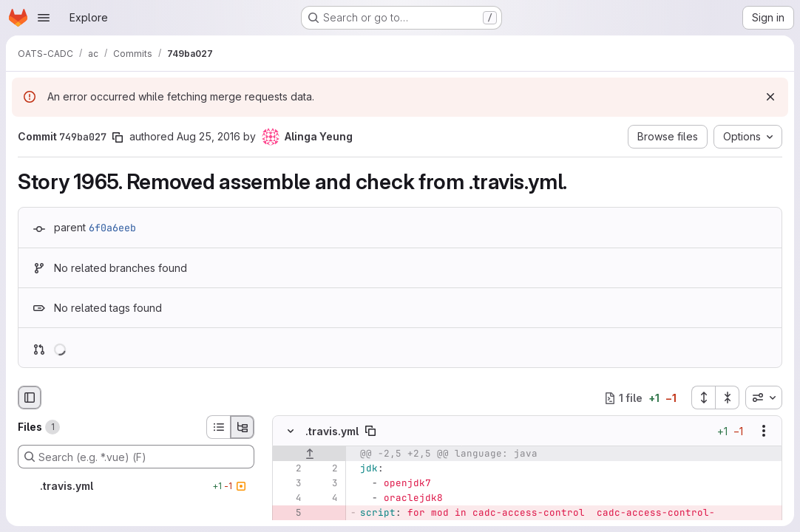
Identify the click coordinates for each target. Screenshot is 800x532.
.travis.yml (332, 431)
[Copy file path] (370, 432)
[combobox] (764, 398)
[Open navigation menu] (44, 18)
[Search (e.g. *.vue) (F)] (136, 457)
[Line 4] (289, 499)
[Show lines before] (309, 454)
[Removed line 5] (289, 514)
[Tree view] (243, 427)
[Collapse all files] (728, 398)
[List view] (218, 427)
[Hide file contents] (291, 432)
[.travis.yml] (136, 486)
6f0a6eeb (112, 228)
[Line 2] (289, 469)
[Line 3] (289, 484)
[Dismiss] (770, 97)
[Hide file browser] (30, 398)
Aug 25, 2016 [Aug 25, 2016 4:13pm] (209, 136)
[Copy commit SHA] (118, 137)
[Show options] (764, 432)
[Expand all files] (703, 398)
